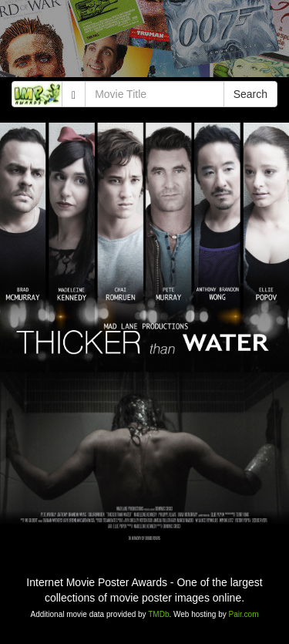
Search (250, 94)
